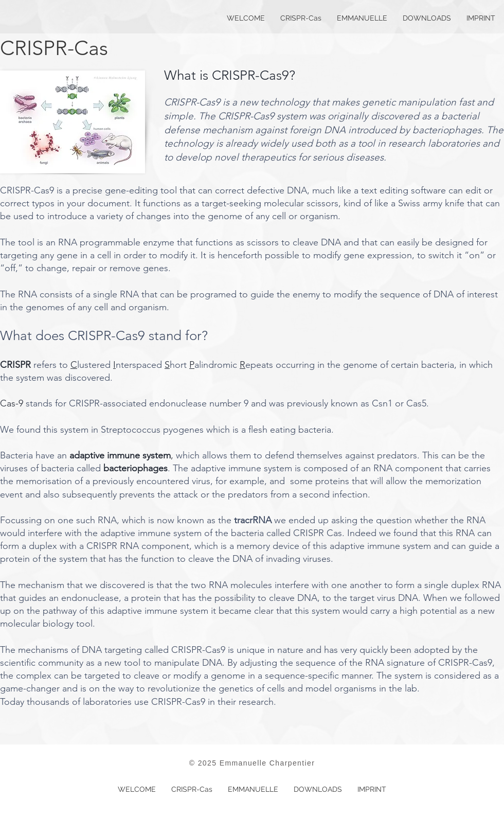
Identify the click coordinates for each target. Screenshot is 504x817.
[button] (362, 18)
